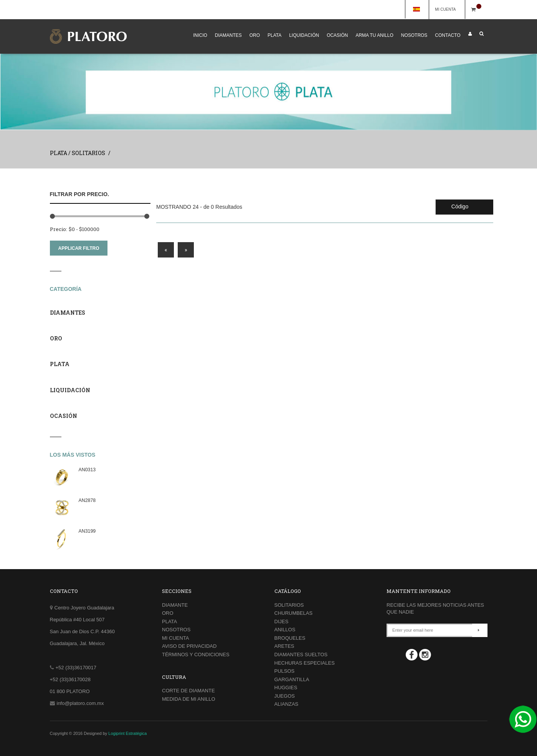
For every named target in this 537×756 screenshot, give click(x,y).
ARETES (284, 646)
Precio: (59, 229)
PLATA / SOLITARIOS (78, 153)
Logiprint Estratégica (127, 733)
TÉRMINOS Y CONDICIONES (196, 654)
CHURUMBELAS (294, 613)
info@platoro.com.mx (80, 703)
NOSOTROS (414, 35)
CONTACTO (448, 35)
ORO (255, 35)
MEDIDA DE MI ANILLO (189, 699)
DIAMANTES (228, 35)
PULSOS (285, 671)
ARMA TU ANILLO (374, 35)
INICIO (200, 35)
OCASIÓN (337, 35)
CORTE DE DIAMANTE (188, 691)
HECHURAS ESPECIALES (305, 663)
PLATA (274, 35)
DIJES (282, 621)
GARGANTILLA (292, 679)
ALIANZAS (287, 704)
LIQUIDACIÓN (304, 35)
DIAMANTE (175, 605)
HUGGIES (286, 687)
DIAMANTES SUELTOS (301, 654)
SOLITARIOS (289, 605)
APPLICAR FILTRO (79, 248)
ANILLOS (285, 630)
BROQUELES (290, 638)
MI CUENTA (449, 9)
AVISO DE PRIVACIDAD (189, 646)
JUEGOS (285, 696)
